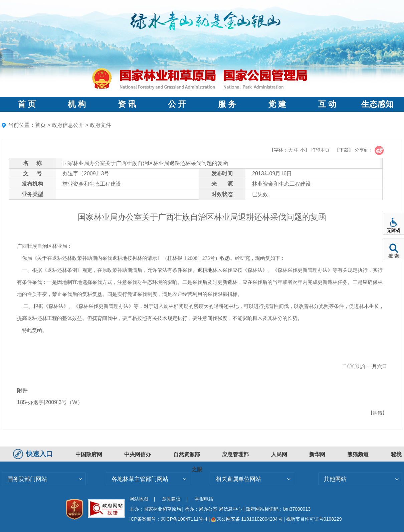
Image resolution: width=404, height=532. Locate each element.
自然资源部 (187, 454)
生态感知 (377, 104)
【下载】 (344, 150)
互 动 (327, 104)
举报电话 (204, 499)
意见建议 (171, 499)
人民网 (279, 454)
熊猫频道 (358, 454)
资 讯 (127, 104)
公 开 (177, 104)
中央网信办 (138, 454)
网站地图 (139, 499)
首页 (40, 125)
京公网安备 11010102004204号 (247, 519)
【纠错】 (378, 413)
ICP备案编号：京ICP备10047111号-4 (169, 519)
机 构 (77, 104)
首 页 (27, 104)
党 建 (277, 104)
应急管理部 (235, 454)
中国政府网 (89, 454)
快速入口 (34, 454)
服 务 (227, 104)
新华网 (317, 454)
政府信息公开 (68, 125)
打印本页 (320, 150)
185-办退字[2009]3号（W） (50, 402)
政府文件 (100, 125)
